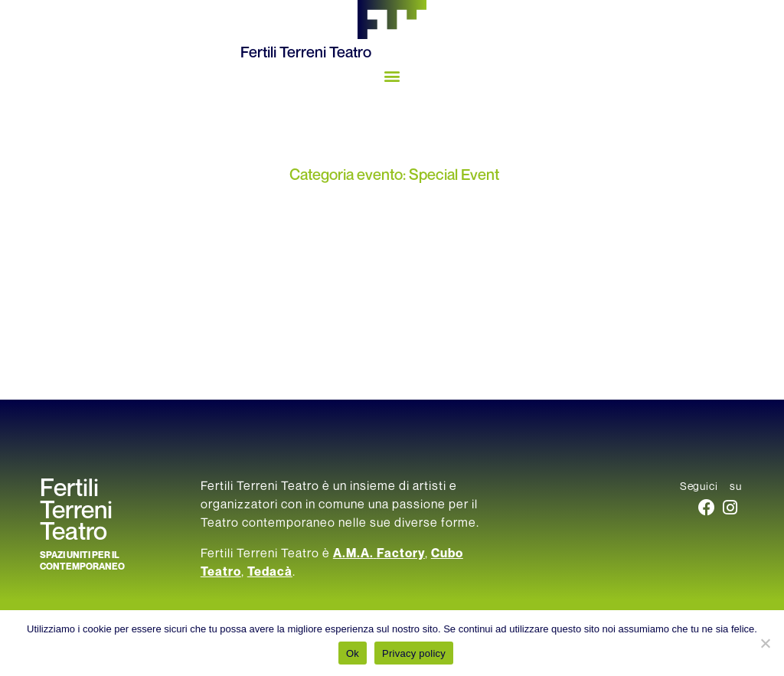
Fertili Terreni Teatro (306, 53)
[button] (392, 75)
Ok (353, 653)
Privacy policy (414, 653)
